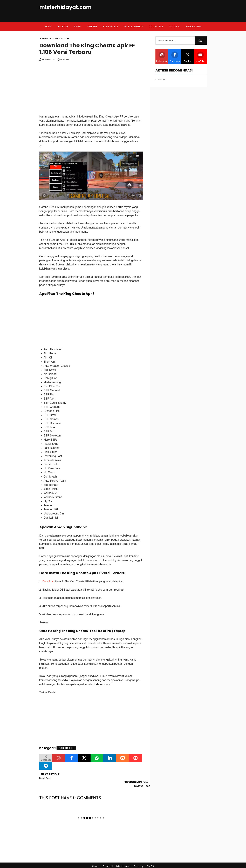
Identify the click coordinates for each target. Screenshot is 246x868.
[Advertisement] (91, 89)
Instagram (162, 57)
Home (48, 27)
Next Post (45, 778)
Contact (108, 859)
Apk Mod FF (66, 748)
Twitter (188, 57)
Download (48, 581)
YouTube (200, 57)
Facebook (175, 57)
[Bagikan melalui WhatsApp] (97, 758)
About (96, 859)
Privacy (139, 859)
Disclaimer (124, 859)
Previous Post (141, 778)
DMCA (151, 859)
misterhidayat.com (65, 7)
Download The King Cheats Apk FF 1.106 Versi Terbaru (87, 49)
